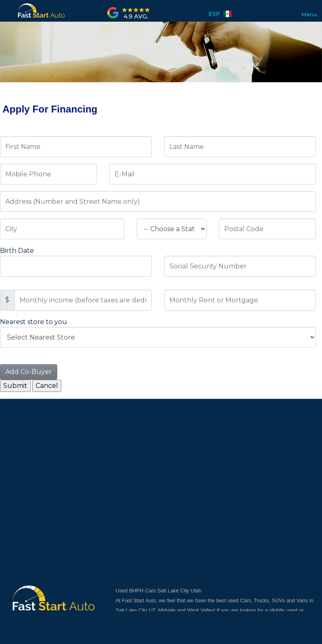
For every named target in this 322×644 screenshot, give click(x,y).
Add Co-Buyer (29, 372)
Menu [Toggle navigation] (306, 14)
